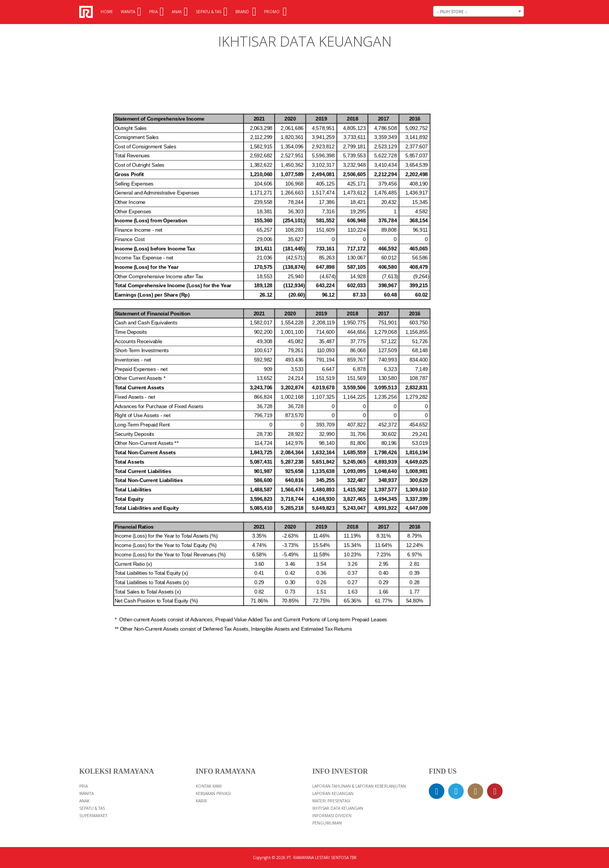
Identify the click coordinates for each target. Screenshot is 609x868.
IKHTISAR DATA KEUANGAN (338, 808)
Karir (201, 801)
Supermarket (93, 816)
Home (107, 12)
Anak (180, 12)
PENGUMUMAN (327, 823)
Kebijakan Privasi (213, 793)
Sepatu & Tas (212, 12)
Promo (276, 12)
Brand (246, 12)
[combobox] (478, 11)
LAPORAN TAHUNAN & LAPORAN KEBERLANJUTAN (359, 786)
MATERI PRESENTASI (331, 801)
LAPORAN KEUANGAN (333, 793)
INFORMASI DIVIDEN (332, 816)
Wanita (131, 12)
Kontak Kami (209, 786)
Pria (157, 12)
